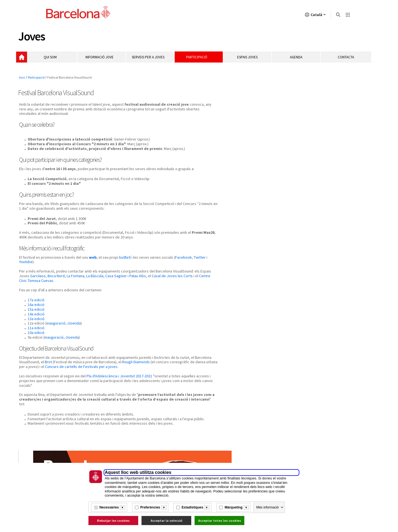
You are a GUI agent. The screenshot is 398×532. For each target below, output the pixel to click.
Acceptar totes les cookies (220, 521)
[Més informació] (122, 508)
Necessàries (109, 507)
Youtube (60, 273)
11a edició (37, 339)
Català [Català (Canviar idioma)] (315, 16)
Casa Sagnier (156, 287)
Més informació (267, 507)
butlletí (125, 268)
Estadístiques (192, 507)
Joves (33, 37)
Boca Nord (96, 287)
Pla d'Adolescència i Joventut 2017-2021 (120, 392)
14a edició (37, 325)
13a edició (37, 330)
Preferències (150, 507)
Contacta (343, 60)
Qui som (56, 60)
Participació (199, 60)
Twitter (45, 273)
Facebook (29, 273)
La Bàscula (134, 287)
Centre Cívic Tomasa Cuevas (103, 292)
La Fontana (115, 287)
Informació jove (104, 60)
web (93, 268)
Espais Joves (247, 60)
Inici (25, 60)
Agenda (294, 60)
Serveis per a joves (151, 60)
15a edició (37, 321)
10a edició (37, 344)
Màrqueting (234, 507)
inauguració (57, 334)
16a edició (37, 316)
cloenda (75, 334)
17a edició (37, 311)
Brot (82, 373)
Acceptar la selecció (167, 521)
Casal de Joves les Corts (53, 292)
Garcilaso (77, 287)
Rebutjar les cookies (113, 521)
